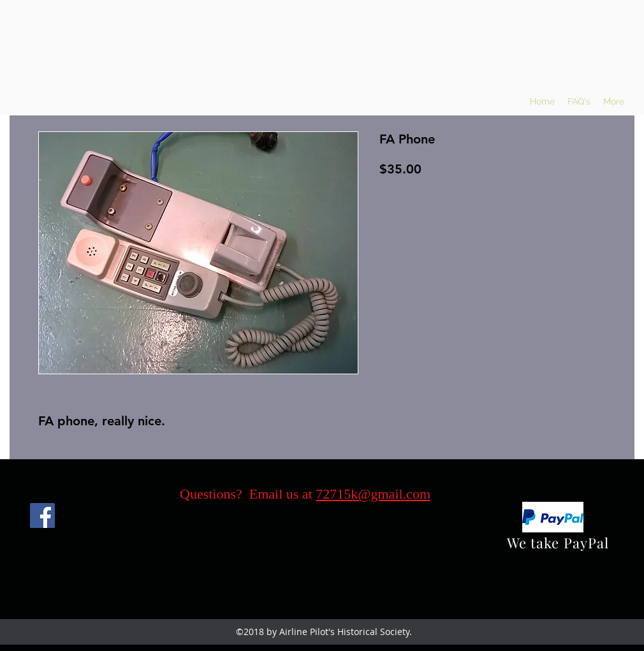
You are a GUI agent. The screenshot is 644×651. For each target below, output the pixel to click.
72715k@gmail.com (373, 494)
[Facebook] (42, 516)
